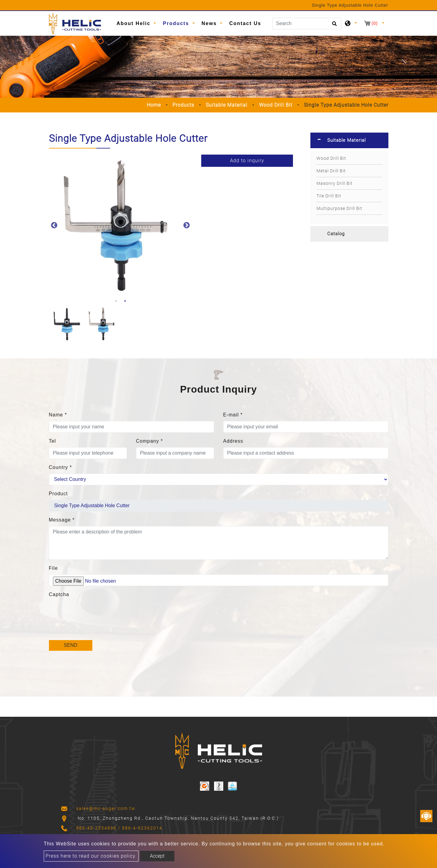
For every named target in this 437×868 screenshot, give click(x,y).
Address (233, 441)
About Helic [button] (134, 23)
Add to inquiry (247, 161)
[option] (121, 225)
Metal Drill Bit (331, 171)
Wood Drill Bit (276, 105)
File (54, 568)
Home (154, 105)
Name (58, 415)
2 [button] (125, 301)
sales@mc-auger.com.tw (106, 808)
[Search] (307, 24)
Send (71, 645)
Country (61, 467)
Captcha (59, 594)
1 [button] (116, 301)
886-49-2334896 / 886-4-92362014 (119, 828)
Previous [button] (54, 225)
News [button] (210, 23)
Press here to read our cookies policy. (91, 856)
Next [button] (186, 225)
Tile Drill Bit (329, 196)
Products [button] (177, 23)
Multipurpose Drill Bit (339, 208)
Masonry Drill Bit (335, 183)
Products (183, 105)
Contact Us (245, 23)
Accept (157, 856)
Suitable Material (227, 105)
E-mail (233, 415)
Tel (52, 441)
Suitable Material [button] (346, 140)
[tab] (349, 140)
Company (150, 441)
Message (62, 520)
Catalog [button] (336, 234)
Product (58, 494)
